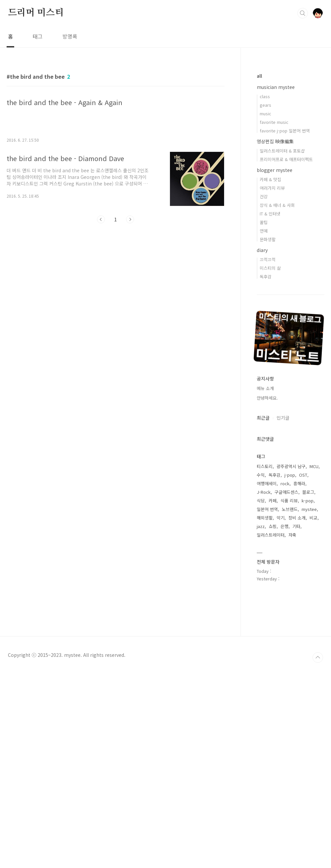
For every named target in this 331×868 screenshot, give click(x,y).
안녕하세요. (267, 398)
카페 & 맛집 (270, 179)
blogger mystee (275, 170)
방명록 (70, 36)
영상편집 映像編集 (275, 141)
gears (265, 105)
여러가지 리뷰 (272, 188)
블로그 (308, 492)
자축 (292, 535)
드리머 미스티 (36, 13)
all (259, 76)
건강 (264, 196)
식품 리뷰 (289, 501)
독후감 (266, 277)
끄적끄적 (268, 259)
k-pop (308, 501)
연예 (264, 231)
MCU (314, 466)
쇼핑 (273, 526)
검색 (303, 13)
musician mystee (276, 87)
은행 (284, 526)
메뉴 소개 (265, 388)
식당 (261, 501)
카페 (273, 501)
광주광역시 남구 (291, 466)
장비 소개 (297, 518)
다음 (130, 219)
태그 (38, 36)
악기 (281, 518)
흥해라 (299, 483)
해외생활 (265, 518)
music (265, 113)
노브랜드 (290, 509)
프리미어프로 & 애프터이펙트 (286, 159)
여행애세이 (267, 483)
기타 (296, 526)
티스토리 (265, 466)
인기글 (283, 418)
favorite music (274, 122)
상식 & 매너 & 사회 (277, 205)
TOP (318, 658)
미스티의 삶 (270, 268)
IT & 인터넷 (270, 214)
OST (303, 475)
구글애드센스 (286, 492)
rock (285, 483)
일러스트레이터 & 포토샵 (282, 151)
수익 (261, 475)
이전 (101, 219)
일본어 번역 (267, 509)
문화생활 (268, 239)
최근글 (263, 418)
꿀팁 (264, 222)
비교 (314, 518)
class (265, 96)
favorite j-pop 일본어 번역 (285, 131)
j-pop (290, 475)
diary (262, 250)
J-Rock (264, 492)
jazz (261, 526)
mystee (309, 509)
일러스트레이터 (271, 535)
